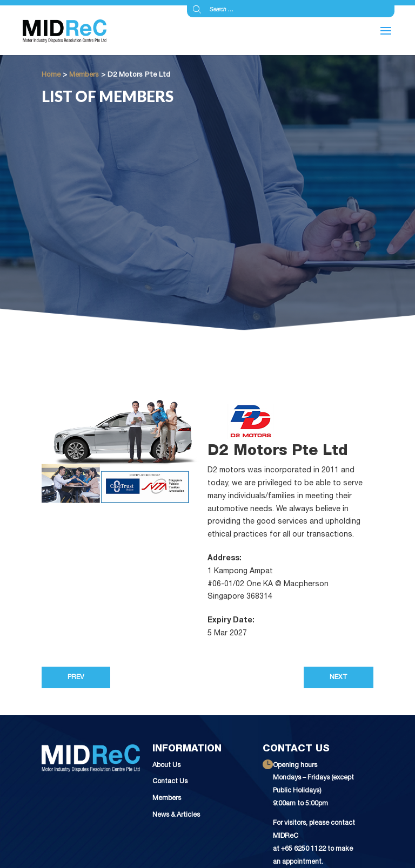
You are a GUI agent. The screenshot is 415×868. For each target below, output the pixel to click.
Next (339, 678)
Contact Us (170, 782)
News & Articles (176, 815)
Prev (76, 678)
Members (167, 799)
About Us (166, 766)
